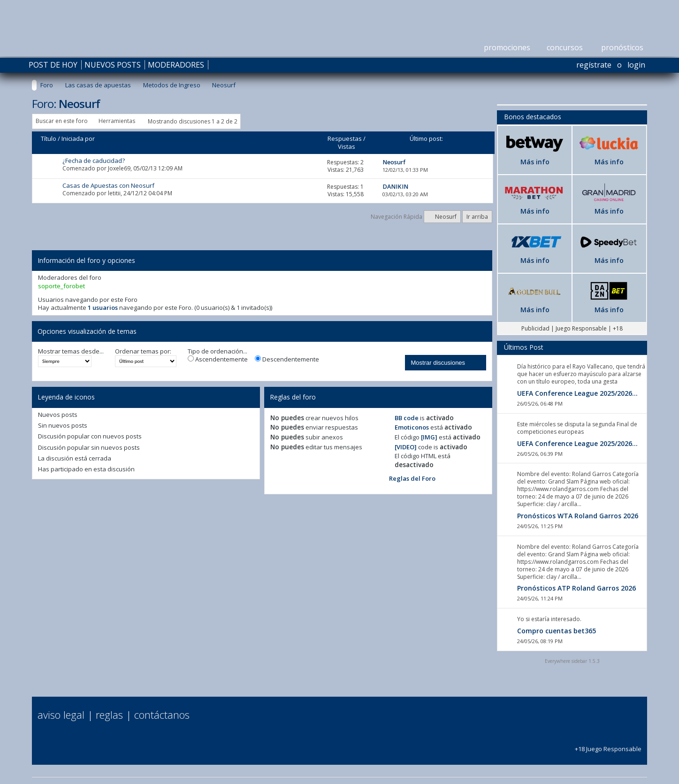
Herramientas (117, 121)
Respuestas (345, 138)
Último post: (426, 138)
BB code (407, 418)
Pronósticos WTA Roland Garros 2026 (578, 516)
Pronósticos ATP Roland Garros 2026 (576, 588)
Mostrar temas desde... (71, 351)
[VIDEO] (406, 447)
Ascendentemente (218, 359)
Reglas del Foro (412, 478)
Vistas (347, 146)
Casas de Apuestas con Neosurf (108, 185)
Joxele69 (119, 168)
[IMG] (429, 437)
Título (49, 138)
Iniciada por (78, 138)
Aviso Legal (61, 715)
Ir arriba (477, 217)
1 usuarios (103, 307)
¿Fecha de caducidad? (94, 161)
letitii (114, 193)
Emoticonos (412, 427)
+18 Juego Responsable (608, 745)
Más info (535, 162)
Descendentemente (287, 359)
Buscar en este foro (62, 121)
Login (636, 65)
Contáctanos (162, 715)
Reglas (109, 715)
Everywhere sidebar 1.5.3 (572, 661)
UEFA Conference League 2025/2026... (577, 393)
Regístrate (594, 65)
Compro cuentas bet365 (557, 631)
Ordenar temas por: (143, 351)
